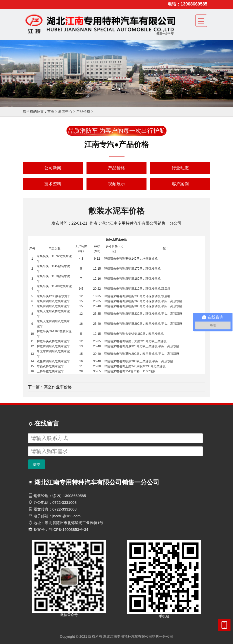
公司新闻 (53, 168)
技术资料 (53, 184)
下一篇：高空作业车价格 (50, 387)
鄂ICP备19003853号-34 (68, 529)
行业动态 (180, 168)
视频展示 (116, 184)
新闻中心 (65, 111)
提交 (36, 464)
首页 (51, 111)
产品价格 (83, 111)
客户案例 (180, 184)
